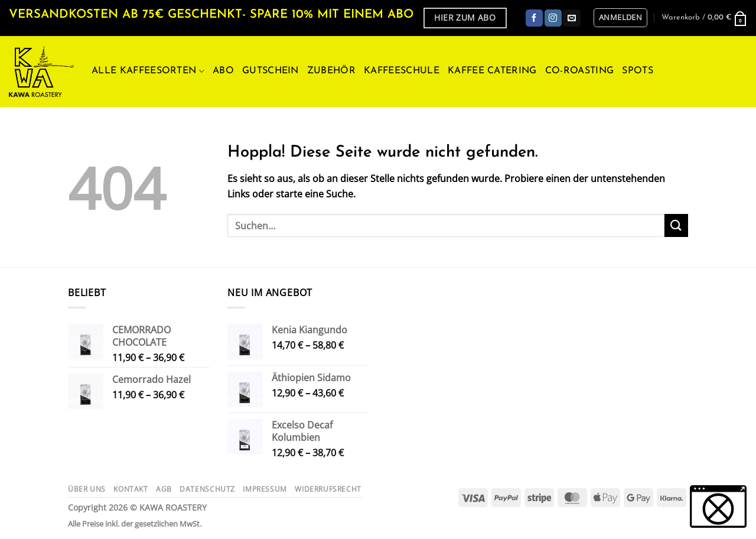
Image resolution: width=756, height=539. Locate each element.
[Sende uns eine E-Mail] (571, 18)
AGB (164, 489)
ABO (223, 71)
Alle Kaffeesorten (148, 71)
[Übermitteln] (676, 225)
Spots (638, 71)
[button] (620, 18)
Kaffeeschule (402, 71)
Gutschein (271, 71)
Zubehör (331, 71)
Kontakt (131, 489)
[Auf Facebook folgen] (534, 18)
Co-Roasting (580, 71)
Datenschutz (207, 489)
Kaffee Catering (492, 71)
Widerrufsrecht (328, 489)
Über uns (87, 489)
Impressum (265, 489)
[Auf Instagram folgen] (553, 18)
